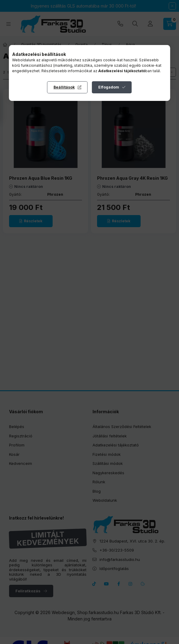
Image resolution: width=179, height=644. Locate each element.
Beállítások (64, 87)
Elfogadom (109, 87)
